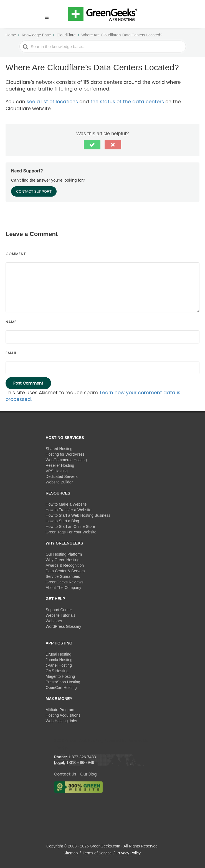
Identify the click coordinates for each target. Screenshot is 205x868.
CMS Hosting (57, 671)
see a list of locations (52, 102)
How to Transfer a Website (69, 510)
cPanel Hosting (59, 665)
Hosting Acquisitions (63, 715)
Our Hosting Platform (64, 554)
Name (11, 322)
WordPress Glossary (64, 626)
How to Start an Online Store (70, 526)
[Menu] (47, 17)
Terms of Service (97, 853)
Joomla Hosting (59, 660)
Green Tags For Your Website (71, 532)
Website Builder (59, 482)
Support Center (59, 610)
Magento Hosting (60, 676)
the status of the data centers (127, 102)
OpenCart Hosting (61, 688)
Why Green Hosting (63, 560)
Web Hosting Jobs (61, 721)
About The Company (64, 588)
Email (11, 353)
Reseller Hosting (60, 465)
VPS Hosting (57, 471)
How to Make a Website (66, 504)
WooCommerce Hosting (66, 460)
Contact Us (65, 774)
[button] (44, 14)
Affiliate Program (60, 710)
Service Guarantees (63, 576)
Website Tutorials (61, 615)
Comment (16, 254)
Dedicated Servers (62, 476)
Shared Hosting (59, 449)
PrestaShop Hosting (63, 682)
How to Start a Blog (63, 521)
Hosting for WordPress (65, 454)
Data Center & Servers (65, 571)
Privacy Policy (129, 853)
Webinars (54, 621)
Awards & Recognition (65, 565)
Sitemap (71, 853)
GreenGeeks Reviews (65, 582)
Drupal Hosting (59, 654)
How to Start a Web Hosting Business (78, 515)
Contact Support (34, 191)
